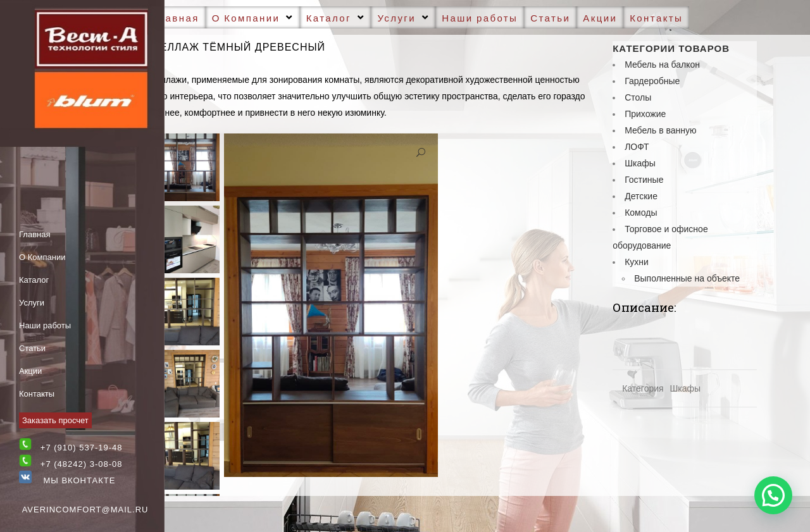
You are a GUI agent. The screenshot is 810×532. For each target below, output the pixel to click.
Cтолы (638, 97)
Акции (30, 371)
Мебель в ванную (660, 130)
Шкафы (640, 163)
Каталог (34, 280)
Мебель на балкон (662, 65)
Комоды (641, 213)
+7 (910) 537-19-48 (82, 448)
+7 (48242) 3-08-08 (82, 464)
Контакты (37, 394)
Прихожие (645, 114)
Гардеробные (652, 81)
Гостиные (644, 180)
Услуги (32, 303)
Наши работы (45, 325)
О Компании (42, 257)
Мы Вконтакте (67, 480)
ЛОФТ (637, 147)
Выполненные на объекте (687, 278)
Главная (34, 234)
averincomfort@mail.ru (85, 510)
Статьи (32, 348)
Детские (641, 196)
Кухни (637, 262)
